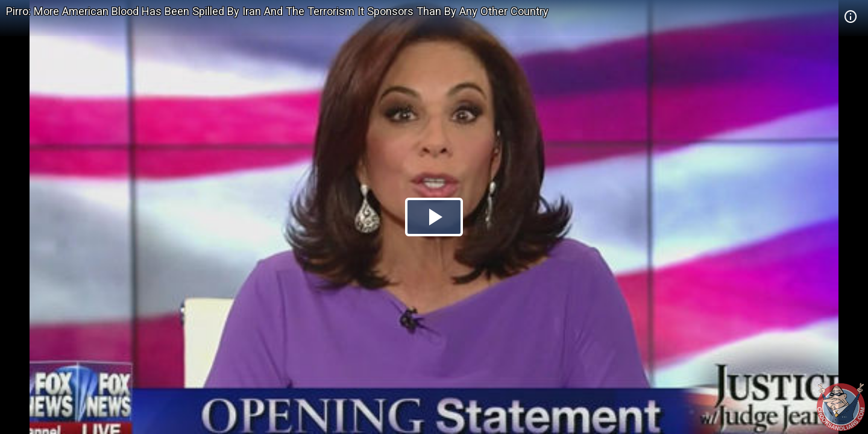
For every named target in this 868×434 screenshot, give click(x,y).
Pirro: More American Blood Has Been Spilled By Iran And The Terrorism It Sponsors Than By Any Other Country (277, 11)
